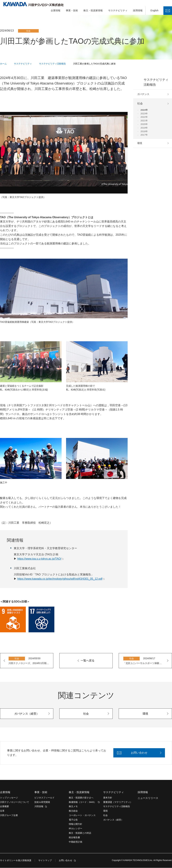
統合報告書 (74, 838)
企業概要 (4, 807)
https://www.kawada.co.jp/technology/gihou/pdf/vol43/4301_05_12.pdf (60, 579)
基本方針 (108, 798)
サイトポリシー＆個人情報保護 (16, 861)
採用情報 (138, 11)
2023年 (144, 114)
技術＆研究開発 (42, 802)
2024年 (144, 110)
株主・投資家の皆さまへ (81, 798)
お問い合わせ (168, 11)
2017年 (144, 135)
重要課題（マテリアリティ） (118, 802)
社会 (140, 104)
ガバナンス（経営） (113, 820)
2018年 (144, 132)
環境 (140, 143)
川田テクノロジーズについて (15, 802)
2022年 (144, 117)
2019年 (144, 128)
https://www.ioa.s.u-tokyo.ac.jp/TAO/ (39, 559)
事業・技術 (72, 11)
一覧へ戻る (88, 661)
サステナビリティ (118, 11)
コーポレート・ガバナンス (82, 815)
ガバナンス (143, 94)
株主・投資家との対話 (80, 833)
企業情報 (56, 11)
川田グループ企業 (9, 815)
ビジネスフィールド (44, 798)
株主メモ (73, 807)
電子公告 (73, 820)
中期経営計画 (76, 842)
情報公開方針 (76, 824)
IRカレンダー (76, 829)
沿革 (2, 811)
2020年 (144, 124)
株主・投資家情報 (93, 11)
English (154, 11)
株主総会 (73, 811)
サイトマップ (45, 861)
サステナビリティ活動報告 (156, 82)
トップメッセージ (9, 798)
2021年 (144, 121)
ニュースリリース (148, 798)
